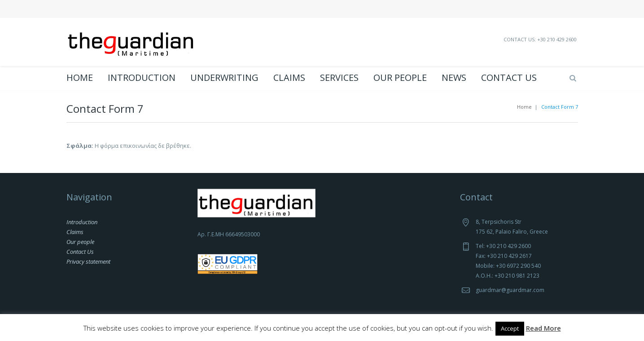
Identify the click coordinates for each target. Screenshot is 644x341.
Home (80, 78)
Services (339, 78)
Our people (400, 78)
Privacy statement (88, 261)
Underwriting (224, 78)
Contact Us (509, 78)
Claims (289, 78)
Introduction (142, 78)
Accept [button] (510, 328)
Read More (543, 328)
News (454, 78)
